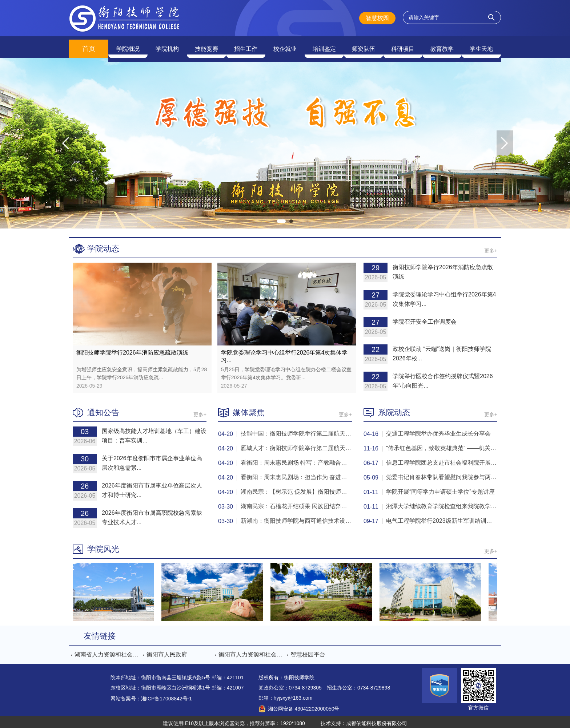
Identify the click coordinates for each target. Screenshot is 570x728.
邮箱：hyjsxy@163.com (286, 695)
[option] (285, 140)
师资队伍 (364, 45)
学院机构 (167, 45)
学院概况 (128, 45)
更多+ (491, 247)
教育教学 (442, 45)
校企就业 (285, 45)
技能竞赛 (206, 45)
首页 (89, 45)
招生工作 (246, 45)
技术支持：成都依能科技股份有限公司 (364, 720)
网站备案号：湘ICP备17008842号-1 (151, 695)
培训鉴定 (324, 45)
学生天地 (481, 45)
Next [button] (505, 140)
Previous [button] (65, 140)
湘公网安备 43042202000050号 (304, 705)
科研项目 (403, 45)
